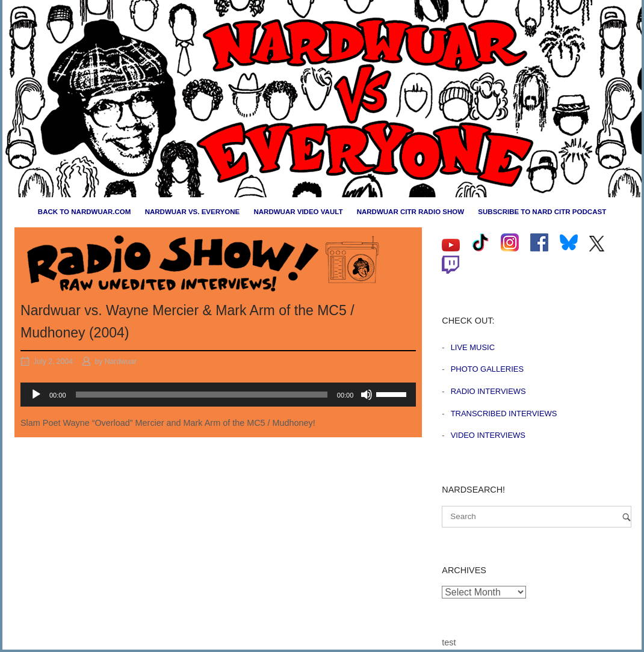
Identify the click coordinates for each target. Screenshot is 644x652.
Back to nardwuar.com (85, 212)
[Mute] (367, 395)
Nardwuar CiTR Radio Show (410, 212)
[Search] (627, 517)
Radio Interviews (488, 391)
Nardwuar (121, 361)
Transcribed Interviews (504, 414)
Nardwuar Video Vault (298, 212)
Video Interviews (488, 435)
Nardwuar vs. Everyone (193, 212)
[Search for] (537, 517)
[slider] (202, 395)
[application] (218, 395)
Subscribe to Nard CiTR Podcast (542, 212)
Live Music (473, 347)
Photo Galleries (487, 369)
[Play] (36, 395)
